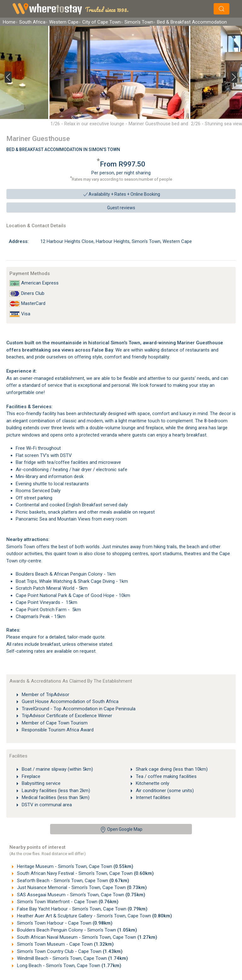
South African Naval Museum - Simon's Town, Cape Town (86, 937)
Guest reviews (121, 208)
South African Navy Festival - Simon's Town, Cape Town (85, 873)
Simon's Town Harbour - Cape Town (64, 923)
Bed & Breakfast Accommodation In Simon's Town (63, 149)
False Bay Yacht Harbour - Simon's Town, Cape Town (82, 909)
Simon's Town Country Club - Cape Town (69, 951)
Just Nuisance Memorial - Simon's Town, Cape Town (81, 887)
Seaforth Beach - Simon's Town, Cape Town (72, 881)
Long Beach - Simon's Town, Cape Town (69, 966)
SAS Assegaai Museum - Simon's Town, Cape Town (81, 895)
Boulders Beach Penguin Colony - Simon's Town (76, 930)
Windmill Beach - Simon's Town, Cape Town (72, 958)
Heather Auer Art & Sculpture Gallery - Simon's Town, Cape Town (94, 916)
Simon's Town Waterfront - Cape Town (67, 902)
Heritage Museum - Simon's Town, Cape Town (75, 866)
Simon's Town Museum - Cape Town (65, 944)
